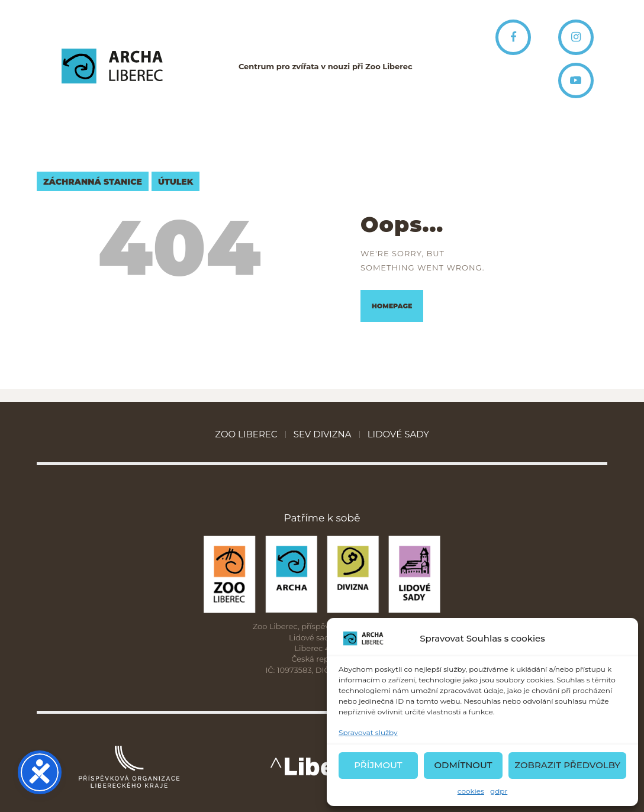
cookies (471, 791)
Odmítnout (463, 765)
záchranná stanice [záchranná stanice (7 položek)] (93, 182)
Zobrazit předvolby (567, 765)
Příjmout (378, 765)
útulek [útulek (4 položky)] (176, 182)
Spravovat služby (368, 732)
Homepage (392, 306)
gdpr (499, 791)
